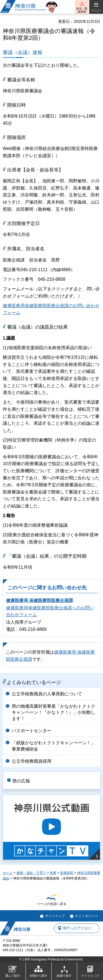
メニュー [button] (96, 10)
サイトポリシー (87, 916)
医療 (53, 873)
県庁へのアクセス (77, 928)
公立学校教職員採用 (32, 761)
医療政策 (67, 873)
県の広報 (21, 781)
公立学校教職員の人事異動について (47, 694)
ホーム (8, 873)
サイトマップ (55, 916)
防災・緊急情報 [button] (82, 10)
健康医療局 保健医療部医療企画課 (40, 600)
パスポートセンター (32, 731)
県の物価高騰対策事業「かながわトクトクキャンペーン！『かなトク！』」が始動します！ (54, 712)
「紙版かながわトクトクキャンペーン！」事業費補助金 (54, 746)
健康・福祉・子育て (31, 873)
